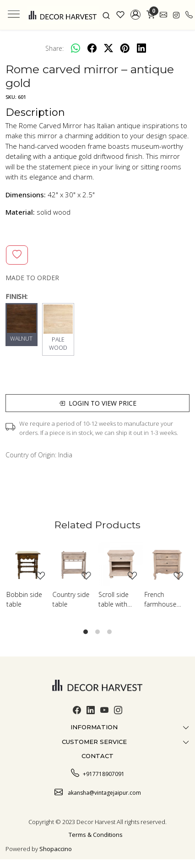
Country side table (71, 599)
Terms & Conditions (96, 835)
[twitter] (108, 48)
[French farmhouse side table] (167, 564)
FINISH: (16, 296)
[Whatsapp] (76, 48)
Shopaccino (56, 849)
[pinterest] (125, 48)
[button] (136, 15)
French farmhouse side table (161, 599)
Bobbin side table (24, 599)
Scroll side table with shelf (114, 599)
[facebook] (92, 48)
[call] (189, 15)
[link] (106, 15)
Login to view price (97, 403)
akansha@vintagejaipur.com (98, 792)
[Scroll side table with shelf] (121, 564)
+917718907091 (98, 773)
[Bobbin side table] (29, 564)
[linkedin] (141, 48)
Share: (54, 48)
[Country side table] (75, 564)
